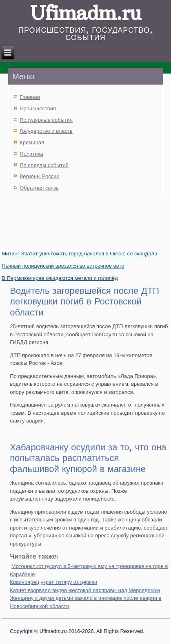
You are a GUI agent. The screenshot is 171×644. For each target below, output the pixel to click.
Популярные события (46, 120)
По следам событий (44, 165)
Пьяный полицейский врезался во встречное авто (63, 266)
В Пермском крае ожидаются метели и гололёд (60, 278)
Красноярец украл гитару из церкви (53, 582)
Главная (30, 97)
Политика (31, 154)
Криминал (32, 142)
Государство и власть (46, 131)
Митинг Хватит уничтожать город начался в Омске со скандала (79, 254)
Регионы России (40, 176)
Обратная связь (39, 188)
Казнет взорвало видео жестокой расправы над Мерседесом (85, 590)
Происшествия (38, 108)
